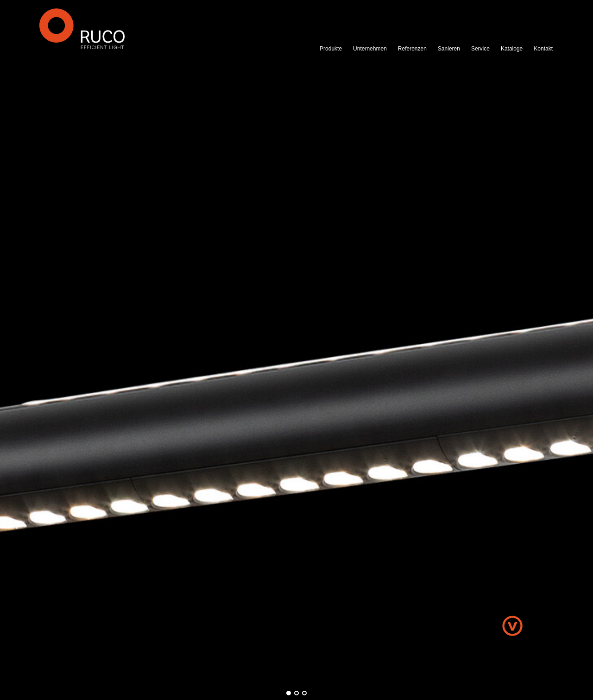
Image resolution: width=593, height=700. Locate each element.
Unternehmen (370, 49)
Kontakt (543, 49)
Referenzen (412, 49)
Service (480, 49)
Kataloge (512, 49)
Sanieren (449, 49)
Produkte (331, 49)
